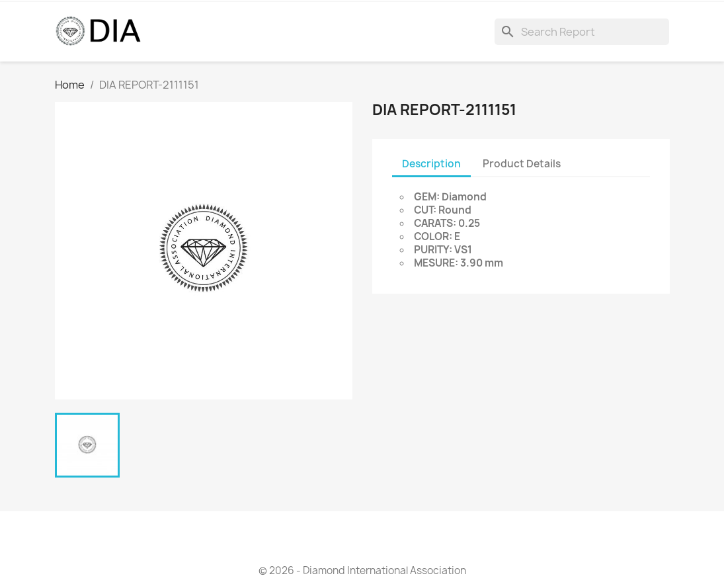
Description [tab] (431, 164)
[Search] (582, 32)
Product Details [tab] (522, 164)
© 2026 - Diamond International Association (362, 570)
